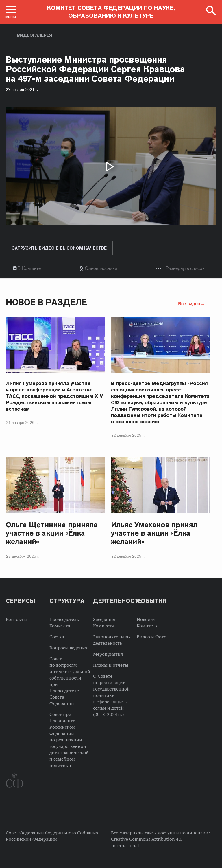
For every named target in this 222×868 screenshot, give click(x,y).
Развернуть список (185, 268)
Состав (57, 637)
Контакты (16, 619)
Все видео (189, 303)
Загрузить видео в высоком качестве (59, 248)
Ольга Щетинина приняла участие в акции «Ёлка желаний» (52, 533)
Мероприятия (108, 654)
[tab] (111, 268)
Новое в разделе (46, 302)
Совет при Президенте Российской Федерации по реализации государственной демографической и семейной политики (69, 740)
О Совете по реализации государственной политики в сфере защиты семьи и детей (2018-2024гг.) (111, 695)
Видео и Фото (152, 637)
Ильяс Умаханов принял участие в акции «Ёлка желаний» (154, 533)
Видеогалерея (35, 35)
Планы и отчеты (111, 665)
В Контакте (29, 268)
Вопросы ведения (68, 648)
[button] (11, 12)
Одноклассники (101, 268)
